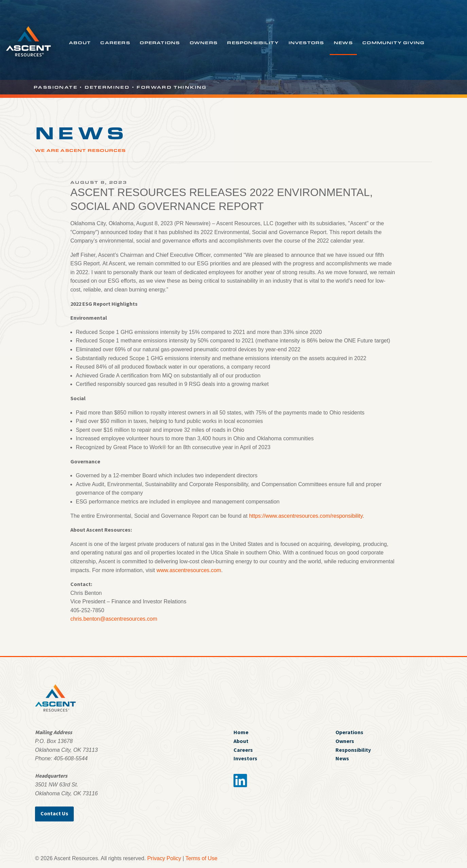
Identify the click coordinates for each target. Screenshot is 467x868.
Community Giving (393, 42)
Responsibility (253, 42)
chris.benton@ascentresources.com (114, 619)
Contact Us (54, 813)
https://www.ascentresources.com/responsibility (306, 516)
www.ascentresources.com (189, 570)
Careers (115, 42)
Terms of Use (202, 858)
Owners (204, 42)
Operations (160, 42)
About (80, 42)
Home (241, 732)
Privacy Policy (164, 858)
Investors (306, 42)
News (343, 42)
